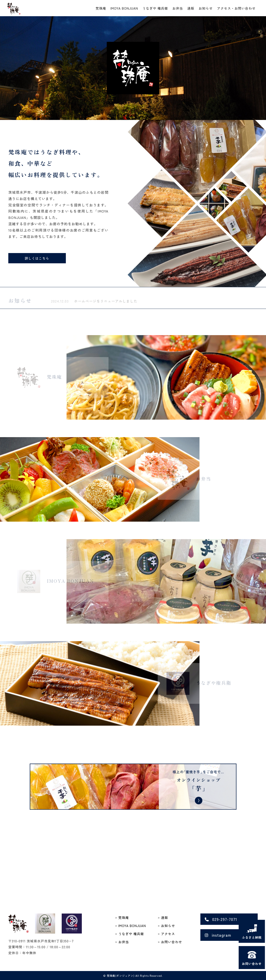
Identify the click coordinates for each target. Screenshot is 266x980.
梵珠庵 (101, 8)
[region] (133, 68)
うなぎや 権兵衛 (155, 8)
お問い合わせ (171, 942)
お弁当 (178, 8)
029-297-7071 (221, 919)
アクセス (168, 934)
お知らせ (206, 8)
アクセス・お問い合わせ (236, 8)
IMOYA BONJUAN (124, 8)
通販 (191, 8)
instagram (218, 935)
